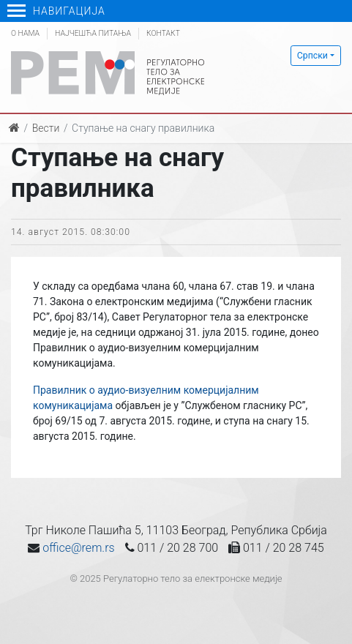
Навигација (56, 11)
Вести (46, 128)
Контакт (163, 33)
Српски (312, 56)
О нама (25, 33)
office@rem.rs (78, 548)
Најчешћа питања (93, 33)
